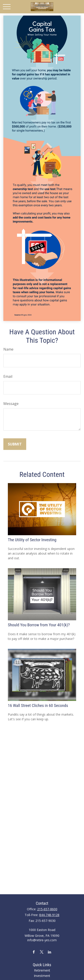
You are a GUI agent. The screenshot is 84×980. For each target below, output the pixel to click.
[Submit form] (15, 444)
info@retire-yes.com (42, 940)
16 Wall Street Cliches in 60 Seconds (38, 706)
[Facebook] (34, 952)
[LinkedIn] (49, 952)
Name (8, 349)
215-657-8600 (47, 909)
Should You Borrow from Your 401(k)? (39, 625)
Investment (42, 976)
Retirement (42, 970)
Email (8, 376)
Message (11, 404)
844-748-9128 (49, 915)
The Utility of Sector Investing (32, 540)
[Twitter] (42, 952)
